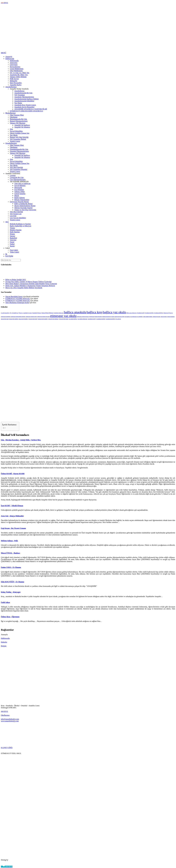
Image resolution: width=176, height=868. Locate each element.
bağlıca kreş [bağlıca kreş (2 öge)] (94, 312)
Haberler (4, 642)
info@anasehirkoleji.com (10, 719)
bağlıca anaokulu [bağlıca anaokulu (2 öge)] (75, 312)
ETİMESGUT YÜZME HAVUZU (18, 299)
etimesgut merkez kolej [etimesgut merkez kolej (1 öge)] (31, 317)
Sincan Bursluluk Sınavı (14, 297)
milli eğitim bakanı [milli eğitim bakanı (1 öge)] (148, 317)
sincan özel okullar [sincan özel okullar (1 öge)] (14, 319)
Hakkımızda (5, 638)
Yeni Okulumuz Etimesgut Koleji (17, 303)
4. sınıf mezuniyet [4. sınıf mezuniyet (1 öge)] (5, 313)
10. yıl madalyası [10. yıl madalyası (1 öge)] (14, 313)
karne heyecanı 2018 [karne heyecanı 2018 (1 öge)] (119, 317)
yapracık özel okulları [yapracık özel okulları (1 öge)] (53, 319)
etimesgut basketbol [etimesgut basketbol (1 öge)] (6, 317)
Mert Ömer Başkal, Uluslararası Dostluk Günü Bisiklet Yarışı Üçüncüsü (31, 284)
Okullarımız (5, 715)
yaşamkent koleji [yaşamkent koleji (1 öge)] (92, 319)
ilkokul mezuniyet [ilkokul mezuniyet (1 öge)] (107, 317)
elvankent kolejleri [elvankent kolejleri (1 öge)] (159, 313)
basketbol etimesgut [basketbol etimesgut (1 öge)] (59, 313)
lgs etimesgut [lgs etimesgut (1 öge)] (134, 317)
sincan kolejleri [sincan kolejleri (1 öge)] (171, 317)
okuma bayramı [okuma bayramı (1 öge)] (157, 317)
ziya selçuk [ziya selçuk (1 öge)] (118, 319)
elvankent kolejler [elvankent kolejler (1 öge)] (149, 313)
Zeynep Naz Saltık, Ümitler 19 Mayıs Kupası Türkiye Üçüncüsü (28, 282)
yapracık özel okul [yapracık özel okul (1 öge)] (33, 319)
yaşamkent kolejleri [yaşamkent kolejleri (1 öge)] (110, 319)
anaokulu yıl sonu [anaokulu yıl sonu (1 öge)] (28, 313)
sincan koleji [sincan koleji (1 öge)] (164, 317)
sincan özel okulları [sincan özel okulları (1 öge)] (23, 319)
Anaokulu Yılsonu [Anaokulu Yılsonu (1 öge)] (37, 313)
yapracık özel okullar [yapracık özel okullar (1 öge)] (43, 319)
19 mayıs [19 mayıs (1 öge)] (21, 313)
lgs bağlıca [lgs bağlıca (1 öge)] (127, 317)
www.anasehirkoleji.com (10, 721)
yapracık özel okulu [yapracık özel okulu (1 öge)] (64, 319)
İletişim (4, 646)
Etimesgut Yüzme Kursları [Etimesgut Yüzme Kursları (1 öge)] (96, 317)
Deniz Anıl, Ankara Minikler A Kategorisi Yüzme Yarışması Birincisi (30, 286)
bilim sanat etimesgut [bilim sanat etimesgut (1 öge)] (131, 313)
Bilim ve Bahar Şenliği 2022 (16, 280)
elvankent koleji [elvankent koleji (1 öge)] (141, 313)
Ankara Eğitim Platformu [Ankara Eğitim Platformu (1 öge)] (47, 313)
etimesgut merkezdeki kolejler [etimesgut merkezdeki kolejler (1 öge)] (18, 317)
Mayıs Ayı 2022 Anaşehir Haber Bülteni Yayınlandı (24, 288)
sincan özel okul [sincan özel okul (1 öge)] (5, 319)
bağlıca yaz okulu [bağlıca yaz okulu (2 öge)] (114, 312)
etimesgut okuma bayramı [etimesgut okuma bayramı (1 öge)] (43, 317)
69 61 (4, 3)
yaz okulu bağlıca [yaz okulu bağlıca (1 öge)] (73, 319)
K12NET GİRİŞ (7, 748)
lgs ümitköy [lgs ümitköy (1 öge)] (140, 317)
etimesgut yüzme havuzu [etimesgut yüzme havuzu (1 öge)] (83, 317)
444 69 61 (4, 711)
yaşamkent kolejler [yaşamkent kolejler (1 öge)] (101, 319)
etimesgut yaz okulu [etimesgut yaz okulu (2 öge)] (63, 316)
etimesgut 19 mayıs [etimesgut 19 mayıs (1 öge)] (168, 313)
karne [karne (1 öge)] (113, 317)
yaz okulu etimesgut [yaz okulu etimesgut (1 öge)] (82, 319)
